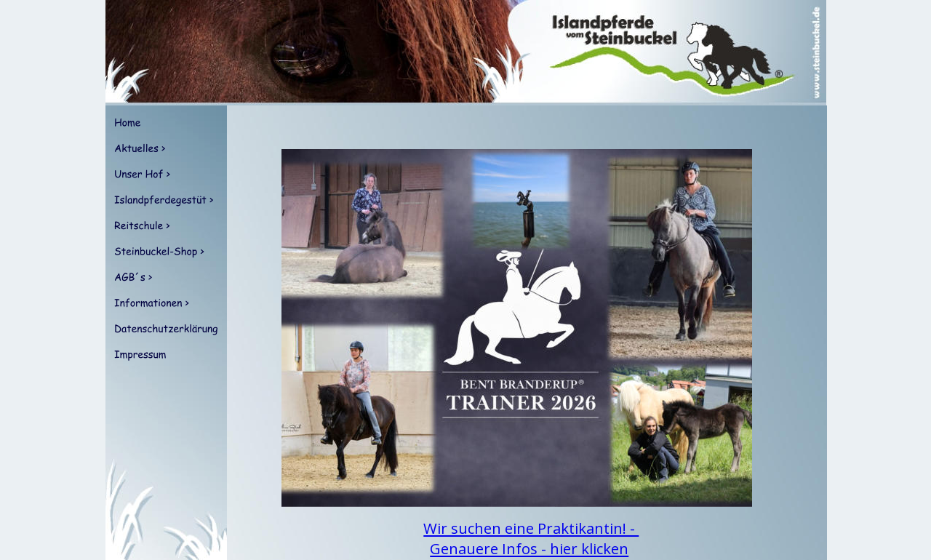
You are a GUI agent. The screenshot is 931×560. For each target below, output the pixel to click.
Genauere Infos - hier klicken (529, 548)
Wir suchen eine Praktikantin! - (531, 528)
